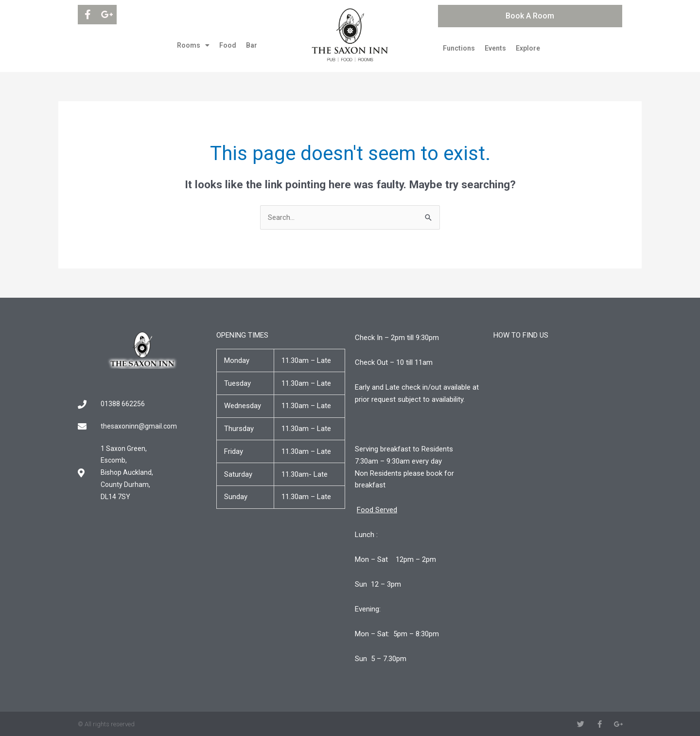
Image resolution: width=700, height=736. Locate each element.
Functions (459, 48)
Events (495, 48)
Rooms (193, 45)
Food (228, 45)
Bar (252, 45)
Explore (528, 48)
